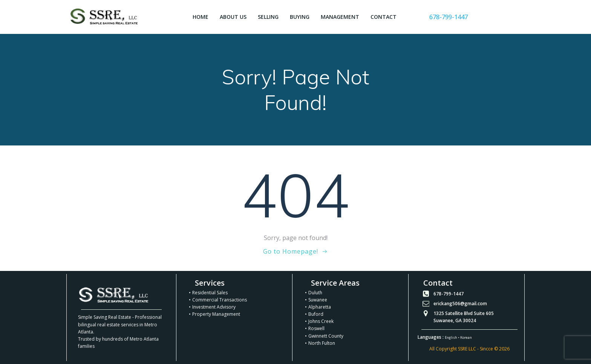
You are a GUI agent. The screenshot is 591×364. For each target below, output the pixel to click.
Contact (384, 17)
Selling (268, 17)
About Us (233, 17)
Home (201, 17)
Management (340, 17)
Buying (300, 17)
